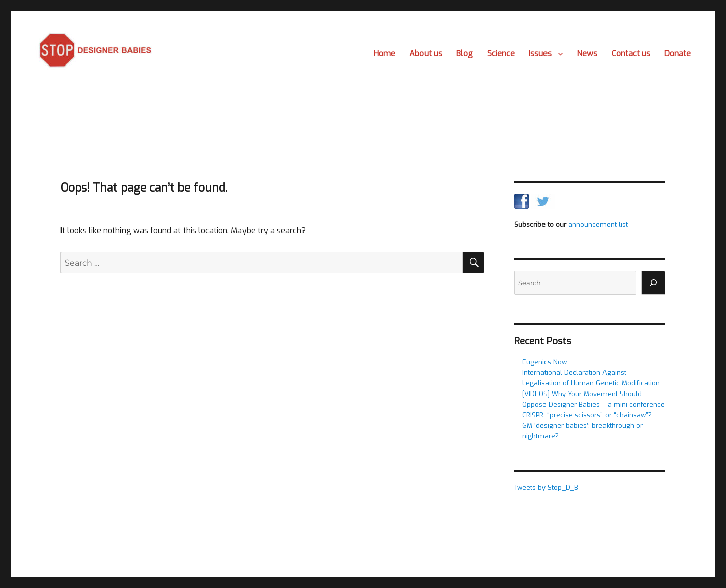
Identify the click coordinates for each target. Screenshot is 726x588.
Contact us (631, 54)
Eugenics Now (544, 362)
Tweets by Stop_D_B (546, 487)
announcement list (598, 224)
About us (426, 54)
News (587, 54)
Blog (465, 54)
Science (501, 54)
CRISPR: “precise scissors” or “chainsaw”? (587, 415)
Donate (678, 54)
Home (384, 54)
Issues (540, 54)
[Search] (653, 283)
